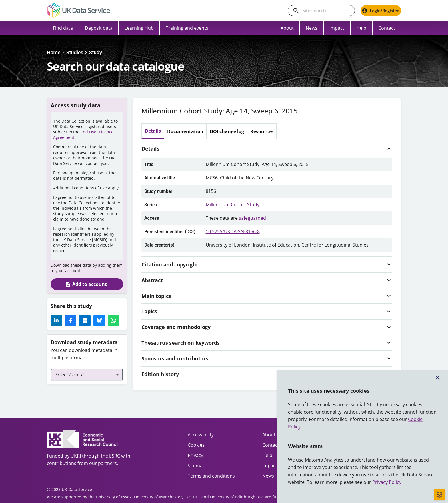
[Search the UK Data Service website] (326, 11)
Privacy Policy (387, 482)
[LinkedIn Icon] (56, 320)
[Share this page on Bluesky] (99, 320)
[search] (296, 11)
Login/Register (380, 11)
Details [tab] (153, 131)
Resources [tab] (262, 131)
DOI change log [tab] (227, 131)
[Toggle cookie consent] (439, 494)
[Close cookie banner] (438, 378)
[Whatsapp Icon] (113, 320)
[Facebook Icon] (71, 320)
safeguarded (252, 218)
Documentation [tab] (185, 131)
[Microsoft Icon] (85, 320)
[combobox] (87, 375)
